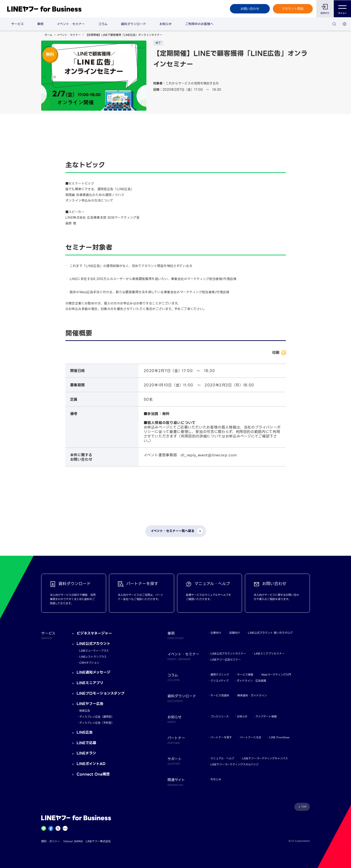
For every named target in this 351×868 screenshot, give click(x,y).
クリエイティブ (219, 681)
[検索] (334, 24)
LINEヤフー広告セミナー (226, 660)
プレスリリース (220, 716)
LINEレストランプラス (93, 657)
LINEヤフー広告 (90, 704)
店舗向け (235, 633)
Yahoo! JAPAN (73, 841)
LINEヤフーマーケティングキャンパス (265, 758)
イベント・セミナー (71, 24)
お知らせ (166, 24)
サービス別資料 (220, 695)
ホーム (48, 35)
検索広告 (85, 711)
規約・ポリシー (51, 841)
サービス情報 (245, 675)
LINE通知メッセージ (93, 672)
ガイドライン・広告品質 (251, 681)
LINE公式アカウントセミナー (228, 654)
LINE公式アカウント (93, 644)
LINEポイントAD (91, 764)
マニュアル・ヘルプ (222, 758)
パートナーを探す (221, 737)
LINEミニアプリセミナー (269, 654)
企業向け (216, 633)
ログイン (325, 13)
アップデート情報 (266, 716)
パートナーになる (251, 737)
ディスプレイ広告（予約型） (97, 723)
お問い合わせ (250, 9)
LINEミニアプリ (90, 683)
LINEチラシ (86, 753)
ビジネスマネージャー (94, 633)
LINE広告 (85, 732)
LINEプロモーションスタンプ (101, 693)
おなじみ (216, 779)
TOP (304, 807)
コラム (103, 24)
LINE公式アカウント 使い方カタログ (270, 633)
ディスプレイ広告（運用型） (97, 717)
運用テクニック (220, 675)
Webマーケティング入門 (276, 675)
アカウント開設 (293, 9)
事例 (40, 24)
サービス (17, 24)
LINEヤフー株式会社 (98, 841)
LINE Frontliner (279, 737)
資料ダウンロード (133, 24)
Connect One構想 (93, 774)
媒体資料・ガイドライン (252, 695)
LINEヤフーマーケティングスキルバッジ (234, 764)
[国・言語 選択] (345, 24)
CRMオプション (89, 663)
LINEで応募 (86, 743)
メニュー (342, 9)
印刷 (276, 353)
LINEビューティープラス (94, 651)
